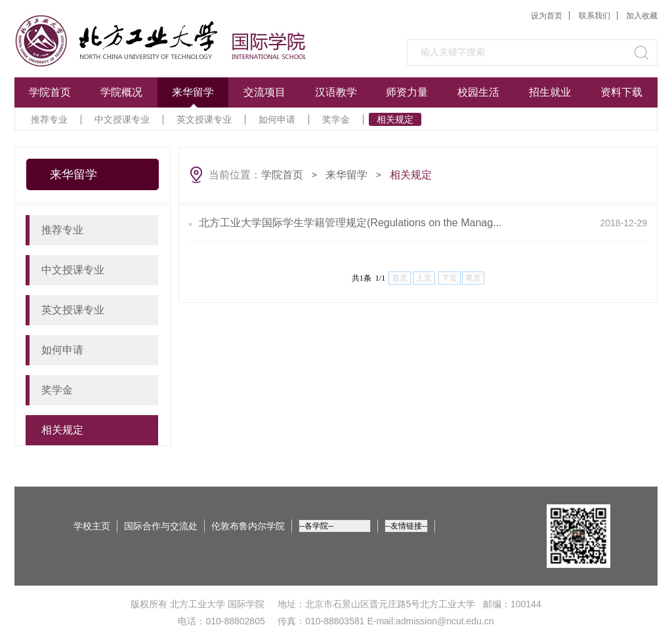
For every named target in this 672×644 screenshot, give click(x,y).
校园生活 (478, 92)
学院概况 (121, 92)
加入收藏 (642, 16)
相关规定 (395, 119)
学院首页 (50, 92)
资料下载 (621, 92)
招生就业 (550, 92)
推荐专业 (49, 119)
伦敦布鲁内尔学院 (248, 526)
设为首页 (547, 16)
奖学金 (336, 119)
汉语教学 (336, 92)
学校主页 (92, 526)
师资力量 (407, 92)
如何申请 (277, 119)
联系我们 (595, 16)
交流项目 (264, 92)
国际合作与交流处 (161, 526)
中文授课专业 (122, 119)
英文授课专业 (204, 119)
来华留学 (193, 92)
